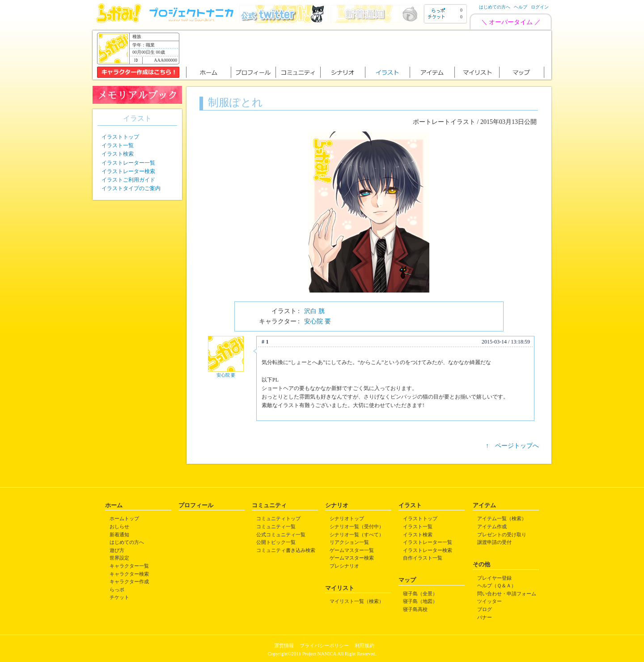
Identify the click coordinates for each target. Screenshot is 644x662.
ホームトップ (124, 518)
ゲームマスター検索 (352, 558)
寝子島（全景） (420, 594)
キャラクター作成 (129, 581)
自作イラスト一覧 (423, 558)
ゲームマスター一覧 (352, 550)
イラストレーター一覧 (128, 163)
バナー (485, 617)
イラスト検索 (118, 154)
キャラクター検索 (129, 574)
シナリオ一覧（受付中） (357, 526)
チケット (119, 597)
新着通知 (119, 535)
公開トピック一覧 (276, 542)
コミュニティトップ (278, 518)
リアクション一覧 (349, 542)
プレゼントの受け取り (502, 535)
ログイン (540, 7)
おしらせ (119, 526)
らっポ (117, 590)
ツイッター (489, 601)
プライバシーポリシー (324, 645)
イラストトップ (120, 137)
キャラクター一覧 (129, 566)
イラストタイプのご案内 (131, 188)
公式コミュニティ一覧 (281, 535)
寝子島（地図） (420, 601)
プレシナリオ (344, 566)
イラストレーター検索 (128, 171)
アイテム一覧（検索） (502, 518)
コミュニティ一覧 (276, 526)
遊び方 (117, 550)
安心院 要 (318, 321)
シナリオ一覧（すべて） (357, 535)
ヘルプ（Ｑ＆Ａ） (497, 586)
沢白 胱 (314, 311)
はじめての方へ (495, 7)
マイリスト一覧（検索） (357, 601)
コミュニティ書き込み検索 (286, 550)
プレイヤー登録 (494, 578)
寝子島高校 (415, 609)
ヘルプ (521, 7)
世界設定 (119, 558)
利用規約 (364, 645)
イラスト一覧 (118, 145)
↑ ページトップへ (512, 446)
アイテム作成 (492, 526)
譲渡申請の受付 (494, 542)
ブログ (485, 609)
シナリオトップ (347, 518)
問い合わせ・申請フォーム (507, 594)
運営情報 (284, 645)
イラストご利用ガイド (128, 180)
